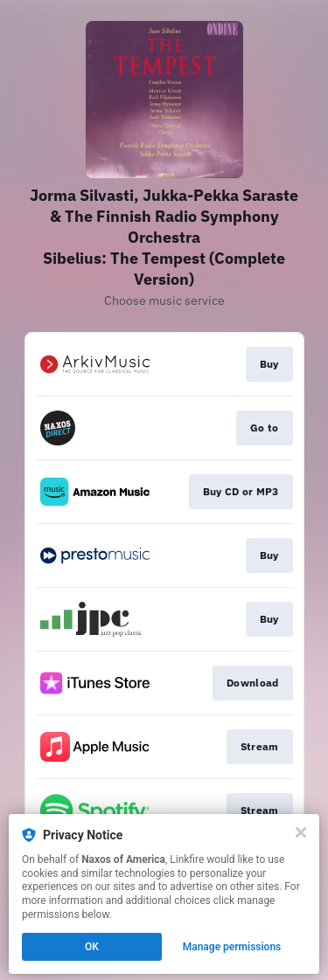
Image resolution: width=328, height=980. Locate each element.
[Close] (301, 832)
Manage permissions (232, 947)
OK (92, 947)
